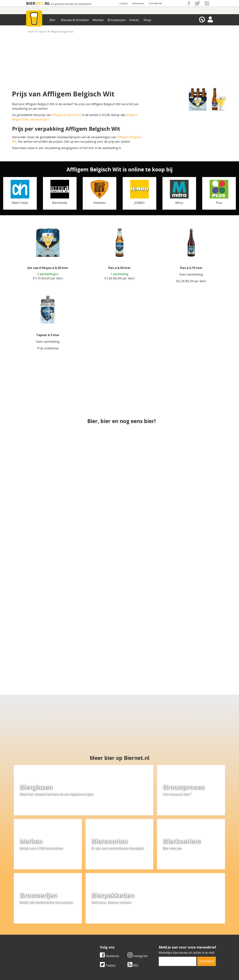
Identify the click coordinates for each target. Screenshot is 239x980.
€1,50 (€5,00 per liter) (119, 278)
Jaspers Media (139, 970)
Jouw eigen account (166, 938)
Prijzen (42, 32)
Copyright (159, 930)
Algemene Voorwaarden (169, 925)
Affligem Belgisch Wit (66, 115)
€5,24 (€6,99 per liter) (191, 281)
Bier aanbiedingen (100, 930)
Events (134, 20)
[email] (178, 895)
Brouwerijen (117, 20)
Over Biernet (155, 3)
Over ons (28, 925)
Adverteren (138, 3)
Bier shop (94, 938)
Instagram (138, 890)
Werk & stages (32, 934)
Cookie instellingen (35, 942)
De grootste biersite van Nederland (71, 4)
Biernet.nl (97, 970)
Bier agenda (95, 942)
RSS (133, 899)
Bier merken (96, 925)
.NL (47, 3)
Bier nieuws (95, 934)
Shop (147, 20)
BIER (31, 3)
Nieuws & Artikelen (75, 20)
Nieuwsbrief (161, 942)
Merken (98, 20)
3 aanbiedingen (48, 274)
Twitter (108, 899)
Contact (124, 3)
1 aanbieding (119, 274)
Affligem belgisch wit (62, 32)
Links (156, 934)
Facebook (109, 890)
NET (39, 3)
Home (31, 32)
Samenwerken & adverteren (41, 938)
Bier (52, 20)
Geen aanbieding (191, 274)
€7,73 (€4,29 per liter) (48, 278)
